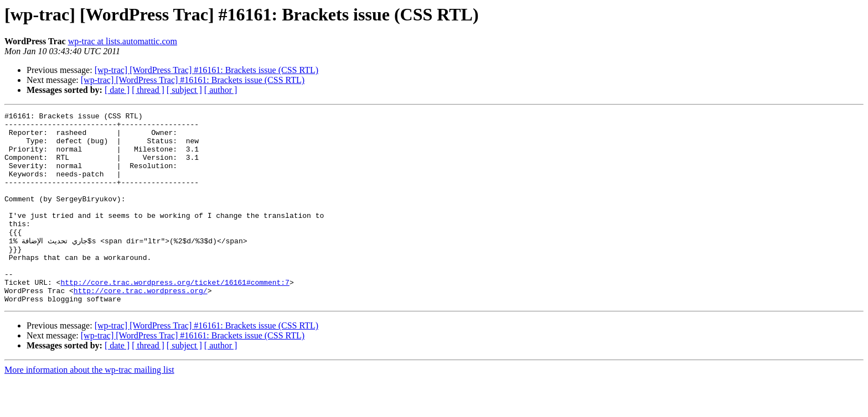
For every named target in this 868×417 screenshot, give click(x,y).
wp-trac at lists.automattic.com (123, 41)
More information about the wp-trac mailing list (89, 407)
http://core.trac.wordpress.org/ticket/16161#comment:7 (175, 316)
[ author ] (221, 90)
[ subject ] (184, 90)
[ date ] (117, 90)
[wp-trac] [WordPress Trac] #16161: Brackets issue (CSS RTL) (206, 70)
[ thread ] (148, 90)
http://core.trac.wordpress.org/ (141, 326)
